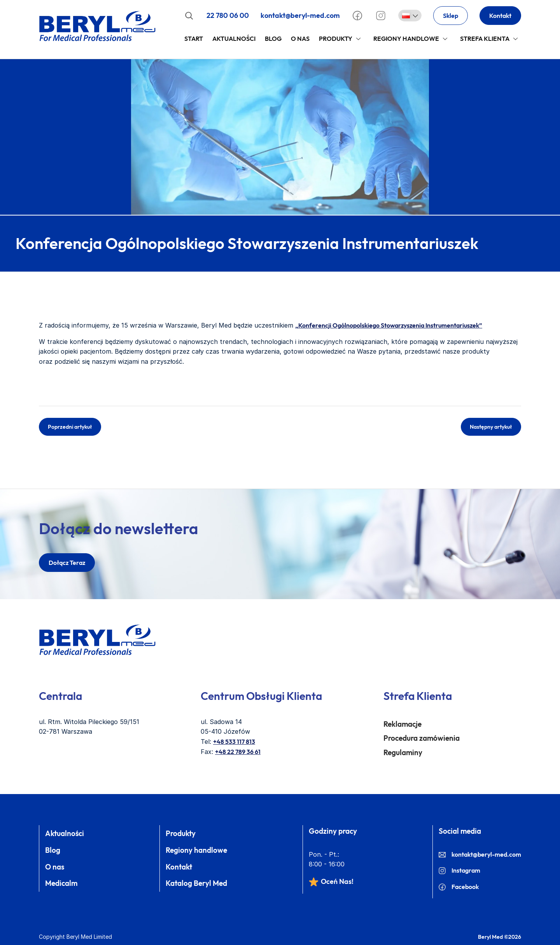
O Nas (300, 39)
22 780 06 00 (228, 15)
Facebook (459, 887)
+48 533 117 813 (234, 742)
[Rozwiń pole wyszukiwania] (189, 16)
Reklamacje (402, 724)
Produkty (336, 39)
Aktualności (234, 39)
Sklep (451, 16)
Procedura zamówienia (422, 738)
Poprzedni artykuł (70, 427)
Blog (273, 39)
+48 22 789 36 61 (238, 752)
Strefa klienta (485, 39)
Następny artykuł (491, 427)
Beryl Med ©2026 (500, 937)
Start (194, 39)
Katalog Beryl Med (196, 883)
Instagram (459, 870)
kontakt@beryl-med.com (300, 15)
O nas (55, 867)
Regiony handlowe (406, 39)
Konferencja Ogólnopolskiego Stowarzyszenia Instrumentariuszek (247, 243)
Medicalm (61, 883)
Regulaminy (403, 752)
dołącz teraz (67, 563)
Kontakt (500, 16)
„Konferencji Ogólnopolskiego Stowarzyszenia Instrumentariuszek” (389, 325)
